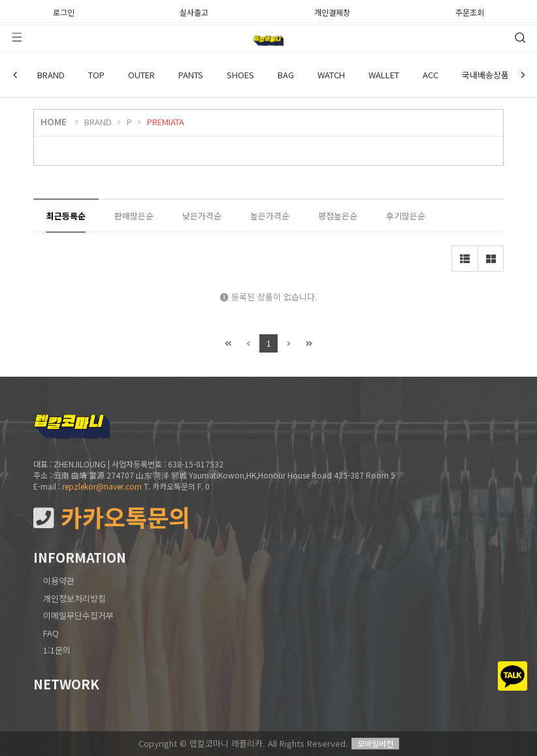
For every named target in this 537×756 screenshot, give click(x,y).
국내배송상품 (485, 75)
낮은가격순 (202, 216)
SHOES (240, 75)
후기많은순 (406, 216)
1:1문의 (57, 650)
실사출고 (194, 11)
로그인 (64, 11)
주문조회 (470, 11)
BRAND (51, 75)
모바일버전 (375, 743)
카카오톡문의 (112, 517)
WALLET (384, 75)
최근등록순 (66, 216)
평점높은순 (338, 216)
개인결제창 (332, 11)
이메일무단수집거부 (78, 615)
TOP (96, 75)
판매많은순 (134, 216)
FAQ (51, 633)
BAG (286, 75)
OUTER (141, 75)
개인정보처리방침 (74, 598)
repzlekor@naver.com (102, 486)
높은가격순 (270, 216)
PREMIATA (166, 122)
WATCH (331, 75)
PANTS (191, 75)
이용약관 (59, 581)
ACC (431, 75)
